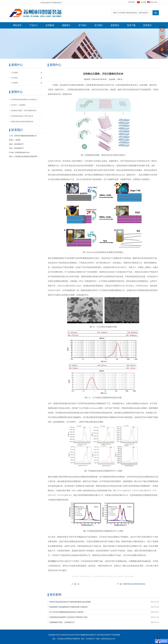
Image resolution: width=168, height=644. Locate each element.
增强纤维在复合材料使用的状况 (134, 584)
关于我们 (82, 25)
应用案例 (50, 25)
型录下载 (131, 25)
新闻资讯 (115, 25)
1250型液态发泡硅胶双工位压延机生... (24, 100)
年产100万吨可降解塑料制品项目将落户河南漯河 (66, 612)
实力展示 (99, 25)
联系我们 (148, 25)
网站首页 (17, 25)
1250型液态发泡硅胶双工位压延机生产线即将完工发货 (68, 617)
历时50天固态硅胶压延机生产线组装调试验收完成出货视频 (70, 602)
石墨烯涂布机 (121, 561)
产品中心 (34, 25)
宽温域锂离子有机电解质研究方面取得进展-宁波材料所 (69, 607)
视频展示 (66, 25)
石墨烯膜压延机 (135, 561)
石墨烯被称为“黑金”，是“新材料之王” (62, 622)
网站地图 (117, 635)
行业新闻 (15, 83)
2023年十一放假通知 (18, 105)
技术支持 (15, 78)
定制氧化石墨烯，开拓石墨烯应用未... (24, 111)
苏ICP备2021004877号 (105, 635)
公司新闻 (15, 73)
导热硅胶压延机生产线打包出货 (22, 116)
